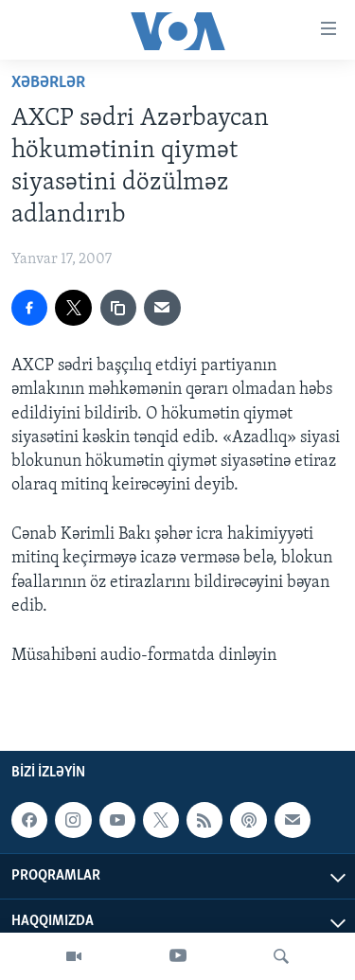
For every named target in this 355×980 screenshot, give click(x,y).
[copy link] (118, 308)
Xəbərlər (48, 83)
